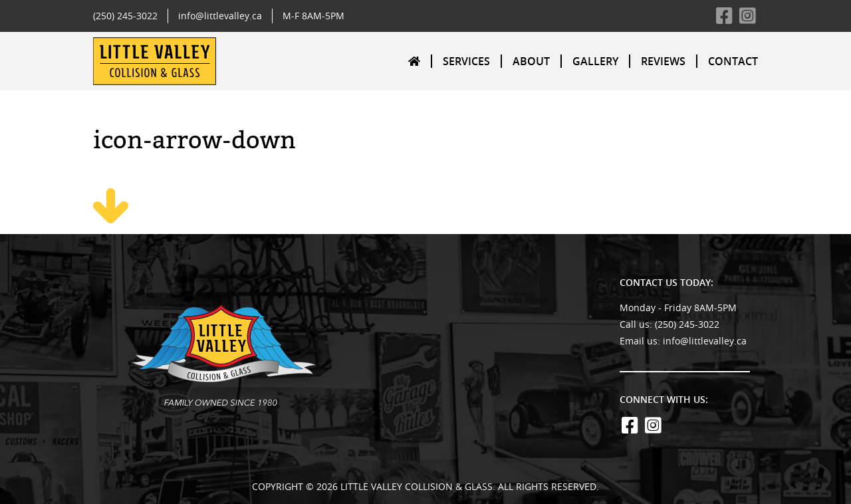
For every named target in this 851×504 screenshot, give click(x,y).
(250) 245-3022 (125, 16)
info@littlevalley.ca (220, 16)
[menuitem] (415, 61)
